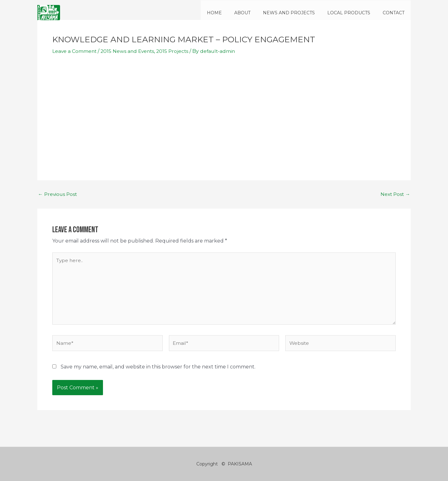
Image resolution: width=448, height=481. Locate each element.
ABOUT (255, 13)
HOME (231, 13)
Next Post (395, 194)
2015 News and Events (129, 51)
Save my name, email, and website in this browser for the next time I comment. (158, 369)
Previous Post (58, 194)
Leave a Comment (75, 51)
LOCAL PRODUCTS (354, 13)
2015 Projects (175, 51)
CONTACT (395, 13)
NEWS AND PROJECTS (298, 13)
